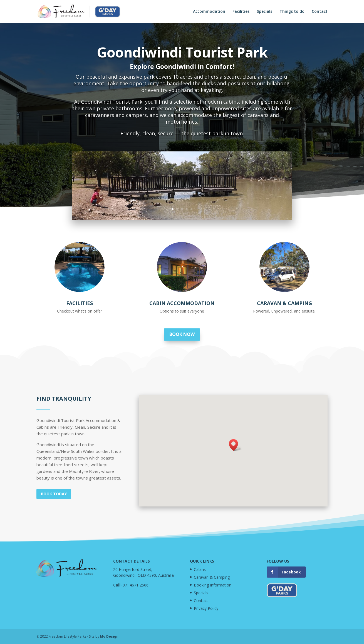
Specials (264, 12)
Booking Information (213, 585)
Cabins (200, 569)
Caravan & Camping (284, 303)
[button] (235, 445)
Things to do (292, 12)
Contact (320, 12)
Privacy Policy (206, 608)
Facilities (241, 12)
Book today (54, 494)
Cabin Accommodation (182, 303)
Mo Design (109, 636)
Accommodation (209, 12)
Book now (182, 334)
